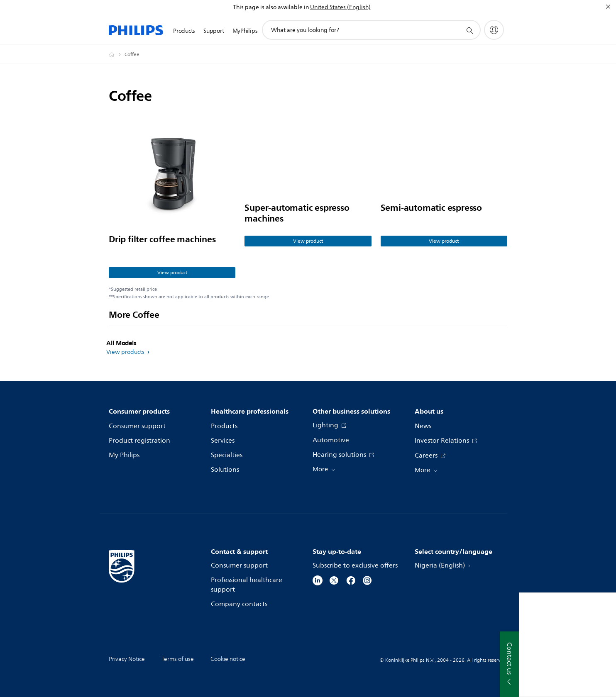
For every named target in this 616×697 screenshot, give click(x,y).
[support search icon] (469, 30)
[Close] (608, 7)
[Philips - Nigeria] (117, 54)
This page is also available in (271, 7)
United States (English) (340, 7)
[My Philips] (494, 30)
